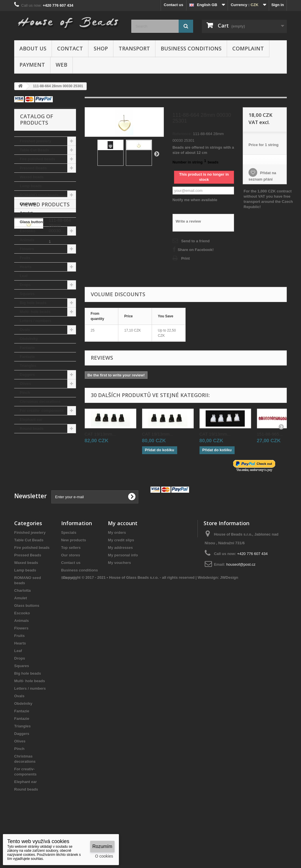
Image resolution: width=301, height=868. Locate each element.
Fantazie (27, 348)
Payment (32, 65)
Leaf (24, 276)
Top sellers (71, 579)
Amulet (26, 213)
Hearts (26, 267)
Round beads (32, 428)
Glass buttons (32, 222)
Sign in (278, 5)
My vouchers (119, 594)
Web (61, 65)
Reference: (182, 134)
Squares (27, 294)
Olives (25, 384)
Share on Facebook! (196, 250)
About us (33, 48)
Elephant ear (31, 420)
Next (157, 154)
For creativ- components (42, 411)
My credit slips (121, 571)
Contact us (174, 5)
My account (123, 554)
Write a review (188, 221)
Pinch (25, 393)
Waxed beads (32, 177)
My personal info (123, 586)
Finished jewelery (35, 141)
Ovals (25, 330)
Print (186, 258)
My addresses (120, 579)
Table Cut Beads (34, 150)
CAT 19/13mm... (100, 434)
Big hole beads (33, 303)
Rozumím (102, 846)
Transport (134, 48)
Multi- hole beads (35, 312)
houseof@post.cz (241, 596)
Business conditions (191, 48)
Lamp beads (31, 186)
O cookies (104, 856)
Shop (101, 48)
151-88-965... (270, 434)
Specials (69, 564)
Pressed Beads (33, 168)
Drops (25, 285)
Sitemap (69, 609)
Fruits (25, 258)
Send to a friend (195, 241)
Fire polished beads (37, 159)
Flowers (27, 249)
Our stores (71, 586)
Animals (27, 240)
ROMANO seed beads (39, 195)
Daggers (27, 375)
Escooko (28, 231)
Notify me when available (195, 200)
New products (74, 571)
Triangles (28, 366)
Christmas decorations (40, 402)
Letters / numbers (36, 321)
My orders (117, 564)
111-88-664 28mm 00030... (60, 472)
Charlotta (28, 204)
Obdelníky (29, 339)
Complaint (248, 48)
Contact (70, 48)
